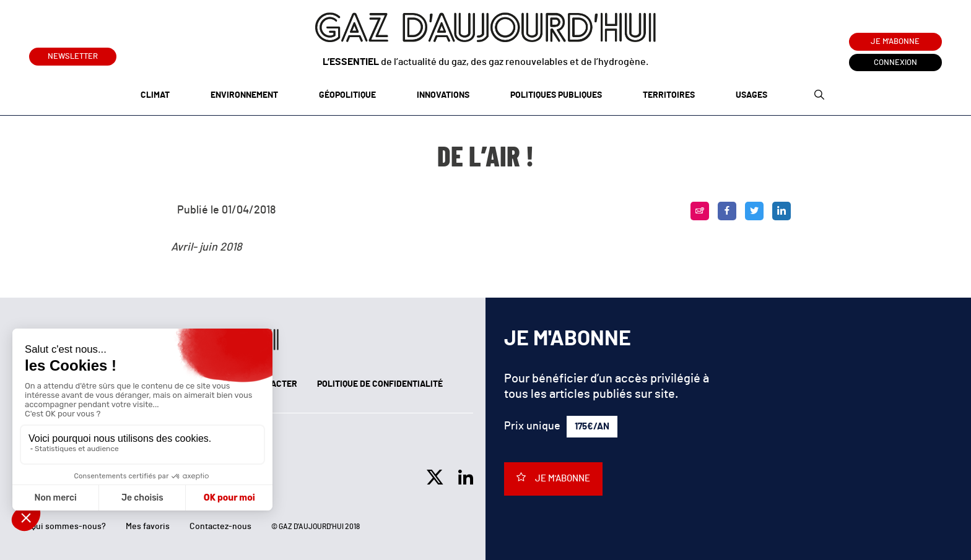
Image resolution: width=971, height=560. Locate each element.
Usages (751, 95)
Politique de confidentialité (380, 384)
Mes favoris (148, 527)
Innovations (443, 95)
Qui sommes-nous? (68, 527)
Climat (155, 95)
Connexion (895, 63)
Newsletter (73, 54)
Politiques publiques (556, 95)
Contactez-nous (220, 527)
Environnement (244, 95)
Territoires (669, 95)
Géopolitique (347, 95)
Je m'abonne (895, 42)
